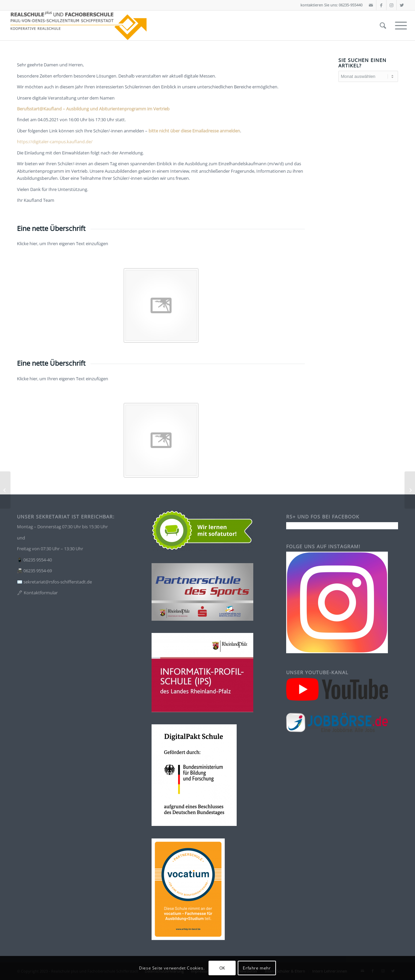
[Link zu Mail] (371, 5)
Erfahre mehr (257, 968)
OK (222, 968)
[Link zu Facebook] (381, 5)
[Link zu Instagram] (391, 5)
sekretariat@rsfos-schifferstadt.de (58, 582)
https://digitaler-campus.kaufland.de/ (55, 142)
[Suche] (383, 25)
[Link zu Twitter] (402, 5)
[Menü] (399, 25)
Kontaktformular (41, 593)
